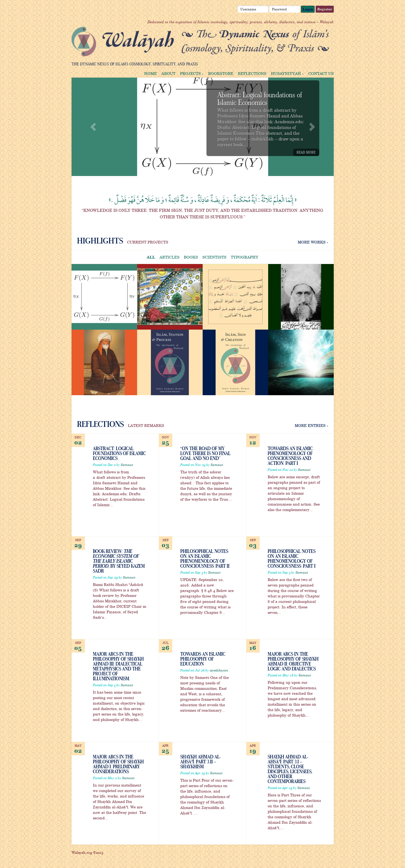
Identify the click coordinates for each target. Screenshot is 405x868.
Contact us (321, 74)
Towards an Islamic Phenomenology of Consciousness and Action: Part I (290, 456)
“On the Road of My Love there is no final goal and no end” (205, 453)
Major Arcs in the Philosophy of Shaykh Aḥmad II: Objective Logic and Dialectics (293, 661)
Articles (169, 257)
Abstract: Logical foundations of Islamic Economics (260, 98)
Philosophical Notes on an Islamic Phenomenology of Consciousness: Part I (292, 558)
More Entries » (311, 425)
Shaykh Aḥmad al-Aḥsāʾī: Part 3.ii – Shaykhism (200, 761)
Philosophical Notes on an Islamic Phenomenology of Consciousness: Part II (205, 558)
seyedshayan (219, 670)
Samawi (127, 465)
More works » (313, 242)
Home (150, 74)
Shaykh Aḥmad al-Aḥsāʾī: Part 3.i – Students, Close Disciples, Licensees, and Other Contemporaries (290, 769)
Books (191, 257)
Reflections (252, 74)
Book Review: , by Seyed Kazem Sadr (119, 561)
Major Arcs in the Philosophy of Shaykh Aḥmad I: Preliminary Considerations (118, 764)
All (151, 257)
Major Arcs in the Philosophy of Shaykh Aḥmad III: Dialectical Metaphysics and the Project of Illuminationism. (118, 666)
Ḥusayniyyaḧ (287, 74)
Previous (93, 127)
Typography (245, 257)
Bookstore (221, 74)
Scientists (214, 257)
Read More (306, 152)
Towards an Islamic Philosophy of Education (203, 659)
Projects (192, 74)
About (168, 74)
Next (312, 127)
